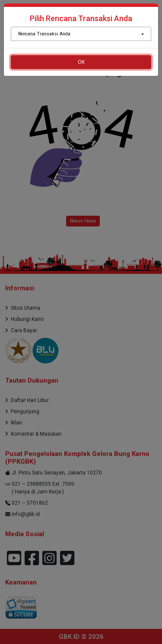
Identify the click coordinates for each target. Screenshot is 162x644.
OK (81, 62)
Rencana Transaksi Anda (44, 34)
